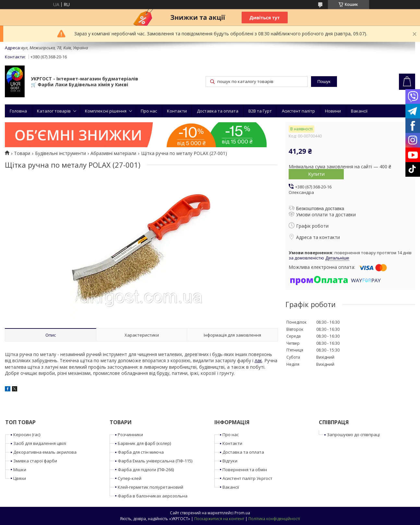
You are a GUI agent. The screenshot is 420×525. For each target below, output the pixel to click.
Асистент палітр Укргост (247, 478)
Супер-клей (130, 478)
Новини (333, 111)
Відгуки (230, 461)
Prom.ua (242, 513)
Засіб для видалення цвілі (40, 443)
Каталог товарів (54, 111)
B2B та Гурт (260, 111)
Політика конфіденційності (274, 519)
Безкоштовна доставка (320, 209)
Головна (18, 111)
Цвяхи (20, 478)
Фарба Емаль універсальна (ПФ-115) (155, 461)
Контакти (177, 111)
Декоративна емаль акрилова (45, 452)
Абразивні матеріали (113, 153)
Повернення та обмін (245, 470)
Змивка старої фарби (35, 461)
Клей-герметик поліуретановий (150, 487)
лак (258, 360)
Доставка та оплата (218, 111)
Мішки (20, 470)
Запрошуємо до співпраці (353, 435)
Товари (22, 153)
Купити (316, 174)
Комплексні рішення (106, 111)
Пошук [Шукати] (324, 82)
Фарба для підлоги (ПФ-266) (146, 470)
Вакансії (359, 111)
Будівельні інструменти (60, 153)
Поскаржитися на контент (219, 519)
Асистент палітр (298, 111)
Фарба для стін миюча (141, 452)
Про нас (149, 111)
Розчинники (130, 435)
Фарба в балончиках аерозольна (153, 496)
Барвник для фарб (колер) (144, 443)
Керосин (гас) (27, 435)
